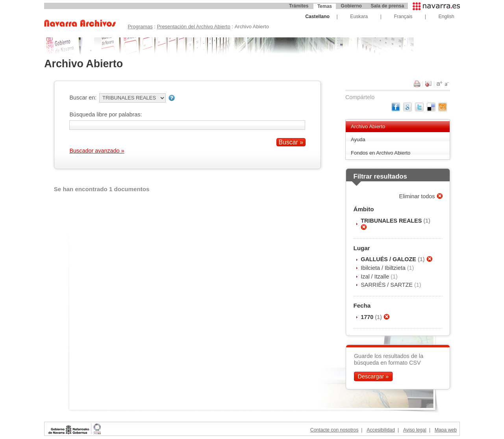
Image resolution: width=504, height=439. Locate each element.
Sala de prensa (387, 6)
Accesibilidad (381, 430)
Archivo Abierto (368, 126)
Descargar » (373, 376)
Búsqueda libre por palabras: (106, 114)
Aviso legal (415, 430)
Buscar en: (83, 98)
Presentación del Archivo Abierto (194, 27)
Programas (140, 27)
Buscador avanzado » (97, 151)
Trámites (299, 6)
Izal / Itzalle (376, 277)
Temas (325, 6)
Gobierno (351, 6)
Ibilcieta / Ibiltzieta (384, 268)
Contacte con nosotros (334, 430)
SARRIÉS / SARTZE (387, 285)
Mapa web (446, 430)
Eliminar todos (418, 196)
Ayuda (358, 139)
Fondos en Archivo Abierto (381, 153)
